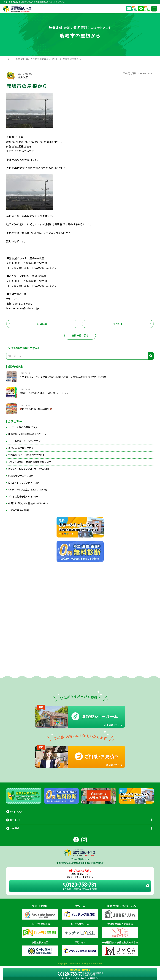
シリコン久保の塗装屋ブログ (23, 427)
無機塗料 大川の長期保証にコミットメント (29, 434)
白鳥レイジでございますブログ (24, 483)
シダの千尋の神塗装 (18, 510)
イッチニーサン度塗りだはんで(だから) (28, 490)
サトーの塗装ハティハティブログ (24, 441)
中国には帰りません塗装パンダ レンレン (28, 503)
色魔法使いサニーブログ (21, 476)
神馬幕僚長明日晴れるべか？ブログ (26, 455)
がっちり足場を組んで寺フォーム (24, 496)
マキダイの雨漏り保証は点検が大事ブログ (30, 462)
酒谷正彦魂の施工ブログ (21, 448)
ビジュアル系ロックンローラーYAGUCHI (28, 469)
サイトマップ (16, 812)
